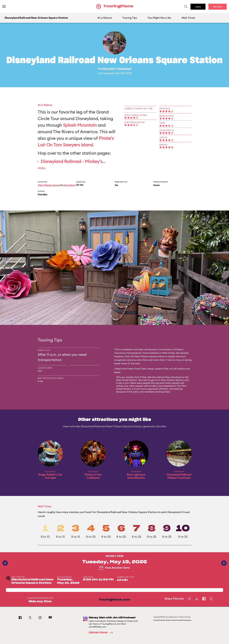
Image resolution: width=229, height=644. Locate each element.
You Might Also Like (159, 18)
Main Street (169, 353)
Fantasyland (134, 353)
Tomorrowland (150, 353)
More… (42, 168)
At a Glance (104, 18)
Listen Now (102, 633)
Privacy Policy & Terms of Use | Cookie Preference (172, 620)
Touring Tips (130, 18)
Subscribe (218, 7)
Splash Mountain (80, 125)
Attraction (108, 69)
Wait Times (188, 18)
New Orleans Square (49, 185)
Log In (198, 7)
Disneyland (124, 69)
